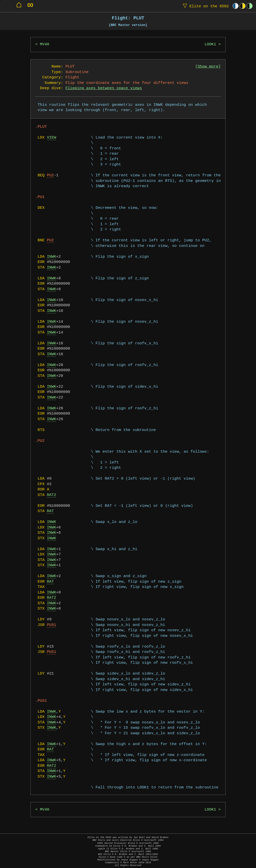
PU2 (50, 175)
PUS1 (51, 625)
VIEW (51, 138)
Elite (205, 6)
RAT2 (51, 495)
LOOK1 (210, 44)
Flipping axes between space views (104, 88)
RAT (50, 511)
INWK (51, 257)
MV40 (45, 44)
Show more (208, 67)
